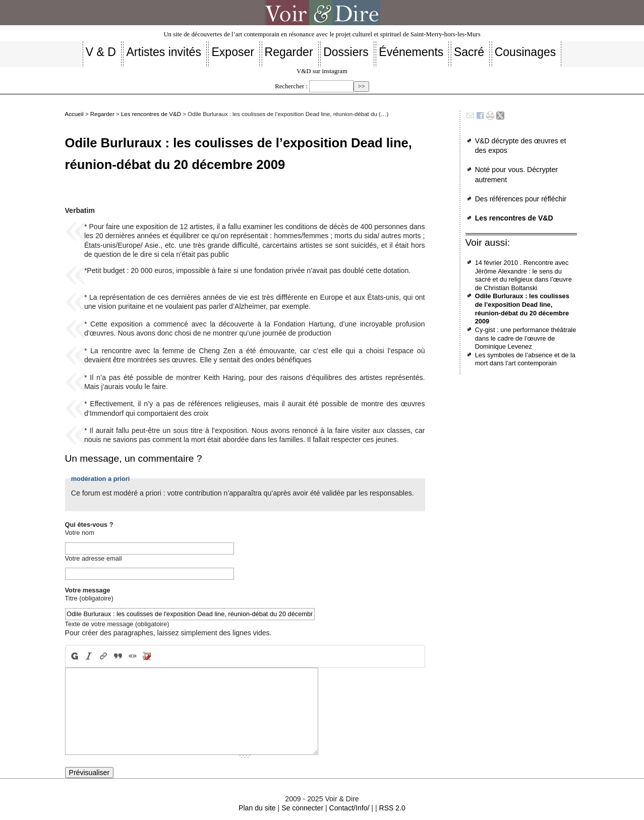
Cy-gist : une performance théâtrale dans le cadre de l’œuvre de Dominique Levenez (526, 338)
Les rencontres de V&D (151, 114)
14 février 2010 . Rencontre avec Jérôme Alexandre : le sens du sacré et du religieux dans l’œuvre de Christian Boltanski (523, 275)
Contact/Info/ (349, 808)
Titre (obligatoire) (89, 598)
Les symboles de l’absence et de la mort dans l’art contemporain (525, 359)
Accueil (74, 114)
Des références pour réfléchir (521, 199)
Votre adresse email (94, 558)
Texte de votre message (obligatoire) (117, 624)
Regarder (102, 114)
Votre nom (80, 533)
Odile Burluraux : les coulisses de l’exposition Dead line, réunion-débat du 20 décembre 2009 (522, 309)
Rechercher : (291, 86)
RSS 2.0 (392, 808)
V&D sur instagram (322, 71)
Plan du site (257, 808)
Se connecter (302, 808)
